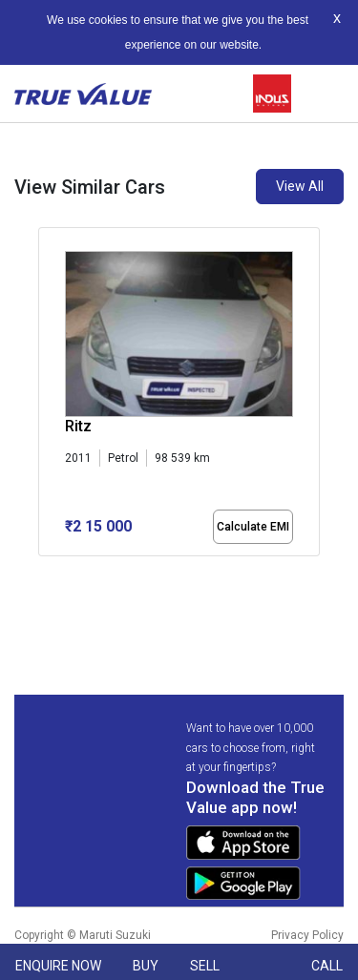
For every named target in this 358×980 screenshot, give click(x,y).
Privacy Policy (307, 935)
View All (300, 186)
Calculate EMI (253, 527)
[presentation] (48, 418)
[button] (44, 573)
